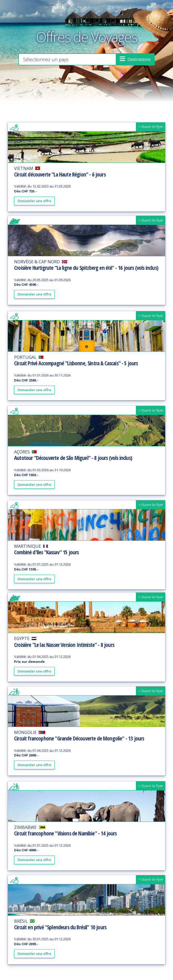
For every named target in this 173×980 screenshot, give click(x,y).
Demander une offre (34, 201)
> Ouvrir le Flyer (151, 127)
